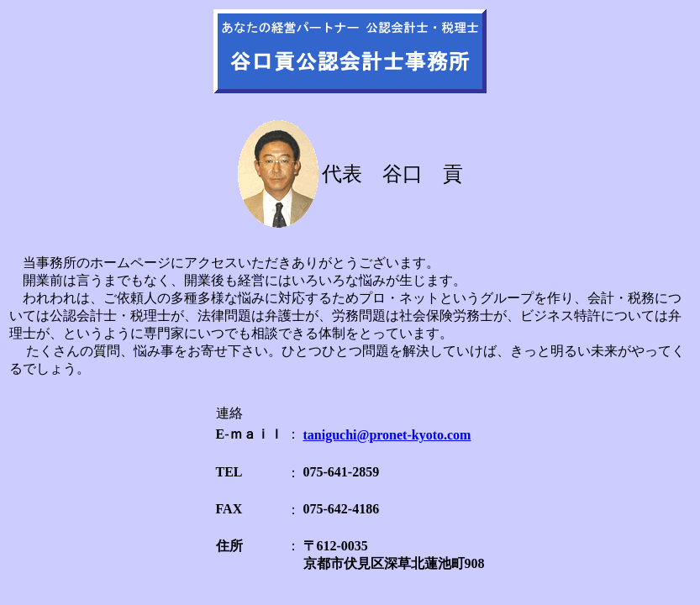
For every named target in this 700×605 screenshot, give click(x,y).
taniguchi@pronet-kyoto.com (387, 435)
